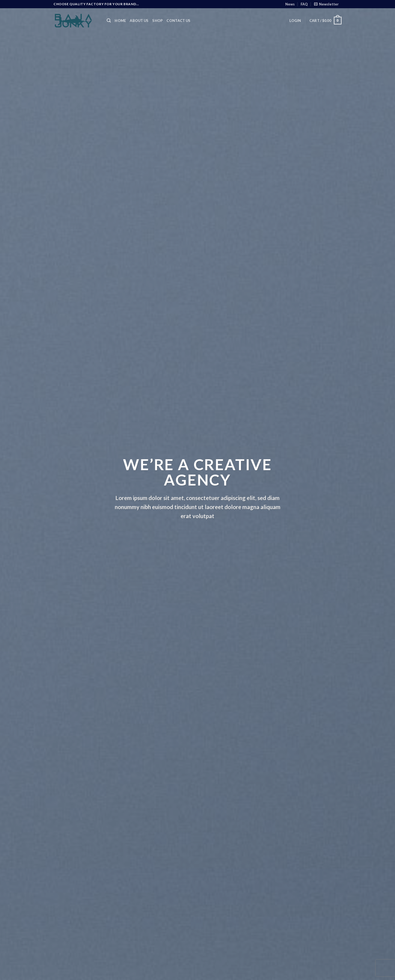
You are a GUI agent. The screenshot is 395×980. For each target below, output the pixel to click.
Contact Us (178, 21)
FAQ (304, 4)
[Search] (109, 21)
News (290, 4)
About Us (139, 21)
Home (120, 21)
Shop (157, 21)
